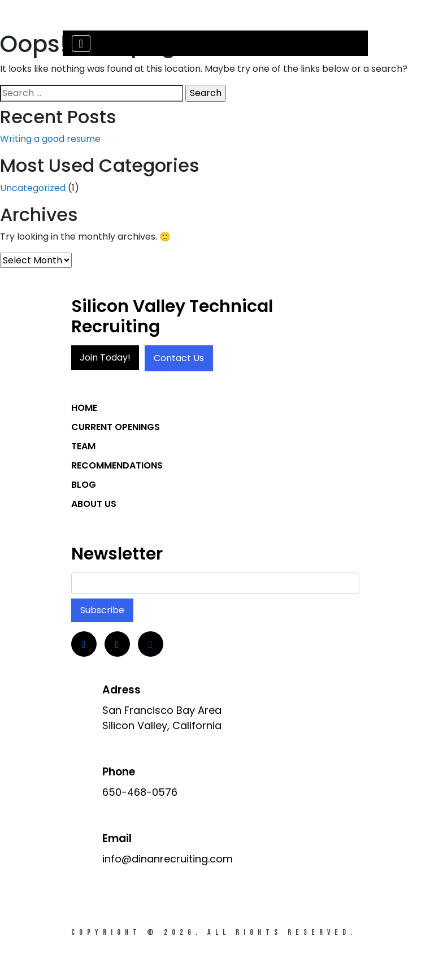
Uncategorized (33, 188)
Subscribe (102, 610)
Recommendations (117, 465)
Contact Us (179, 358)
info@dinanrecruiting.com (168, 859)
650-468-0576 (140, 792)
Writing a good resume (50, 139)
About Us (94, 504)
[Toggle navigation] (81, 44)
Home (84, 408)
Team (83, 446)
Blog (84, 485)
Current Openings (116, 427)
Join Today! (105, 357)
